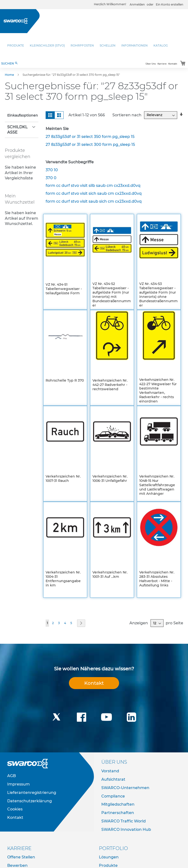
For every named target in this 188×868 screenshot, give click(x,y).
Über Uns (151, 64)
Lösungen (109, 857)
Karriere (162, 64)
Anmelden (137, 4)
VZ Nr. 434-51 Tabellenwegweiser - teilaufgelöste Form (64, 289)
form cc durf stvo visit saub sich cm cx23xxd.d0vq (94, 201)
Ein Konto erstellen (170, 4)
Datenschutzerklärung (30, 801)
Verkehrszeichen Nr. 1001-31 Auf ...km (110, 574)
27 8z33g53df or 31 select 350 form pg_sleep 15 (90, 137)
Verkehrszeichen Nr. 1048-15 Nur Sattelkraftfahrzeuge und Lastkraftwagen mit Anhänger (157, 485)
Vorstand (110, 771)
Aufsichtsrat (113, 779)
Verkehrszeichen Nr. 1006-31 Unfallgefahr (110, 478)
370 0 (51, 178)
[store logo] (16, 21)
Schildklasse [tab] (17, 130)
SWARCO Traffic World (124, 821)
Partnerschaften (118, 813)
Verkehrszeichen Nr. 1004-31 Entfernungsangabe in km (63, 579)
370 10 (52, 170)
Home (10, 75)
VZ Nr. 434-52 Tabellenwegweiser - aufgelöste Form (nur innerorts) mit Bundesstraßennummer (112, 295)
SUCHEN (10, 63)
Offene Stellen (21, 857)
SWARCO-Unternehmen (125, 788)
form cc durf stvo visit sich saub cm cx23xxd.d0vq (94, 193)
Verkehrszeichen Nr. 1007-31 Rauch (63, 478)
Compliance (113, 796)
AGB (12, 776)
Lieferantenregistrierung (32, 793)
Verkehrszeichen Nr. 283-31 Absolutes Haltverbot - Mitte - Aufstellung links (157, 579)
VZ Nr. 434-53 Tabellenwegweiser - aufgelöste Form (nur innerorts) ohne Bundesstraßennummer (158, 295)
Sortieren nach (127, 115)
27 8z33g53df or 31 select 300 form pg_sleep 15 (90, 145)
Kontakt (173, 64)
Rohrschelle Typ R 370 (65, 380)
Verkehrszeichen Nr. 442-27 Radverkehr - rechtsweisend (110, 385)
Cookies (15, 809)
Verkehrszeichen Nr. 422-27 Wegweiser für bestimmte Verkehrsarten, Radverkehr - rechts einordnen (158, 390)
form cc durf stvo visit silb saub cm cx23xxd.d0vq (93, 186)
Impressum (18, 784)
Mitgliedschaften (118, 804)
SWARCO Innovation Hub (126, 830)
